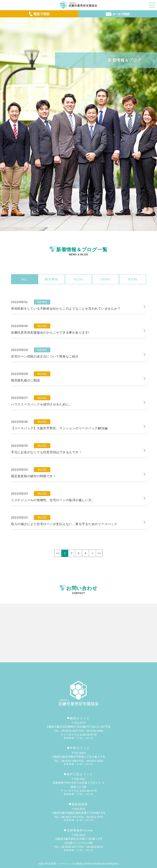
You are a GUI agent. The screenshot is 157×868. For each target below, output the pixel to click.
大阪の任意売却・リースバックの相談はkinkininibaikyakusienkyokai (78, 864)
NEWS (105, 279)
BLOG (79, 279)
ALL (24, 279)
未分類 (133, 279)
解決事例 (51, 279)
